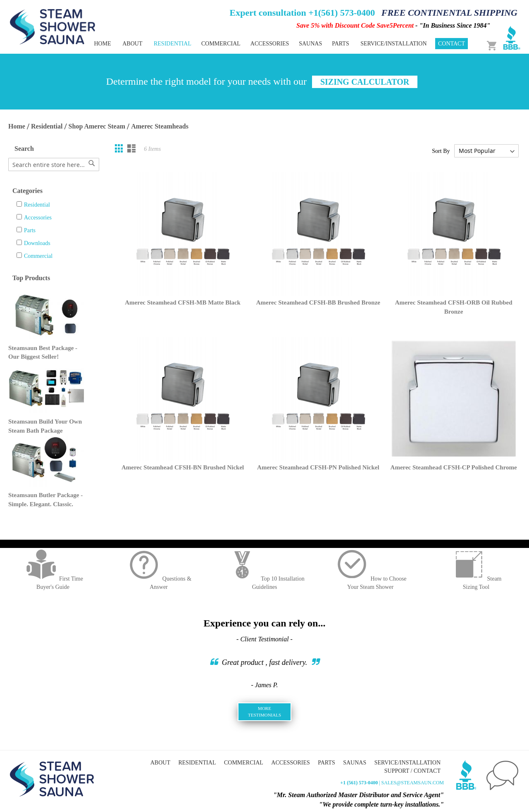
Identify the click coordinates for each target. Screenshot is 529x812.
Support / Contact (412, 771)
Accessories (38, 218)
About (132, 44)
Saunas (355, 763)
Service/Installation (393, 44)
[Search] (92, 163)
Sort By (441, 151)
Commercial (38, 256)
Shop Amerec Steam (97, 126)
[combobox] (54, 164)
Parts (30, 230)
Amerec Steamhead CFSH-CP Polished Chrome (454, 467)
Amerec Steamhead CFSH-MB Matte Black (183, 302)
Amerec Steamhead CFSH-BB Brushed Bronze (318, 302)
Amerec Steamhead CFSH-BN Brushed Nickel (183, 467)
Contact (452, 44)
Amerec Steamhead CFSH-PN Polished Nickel (318, 467)
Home (102, 44)
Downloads (37, 243)
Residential (47, 126)
